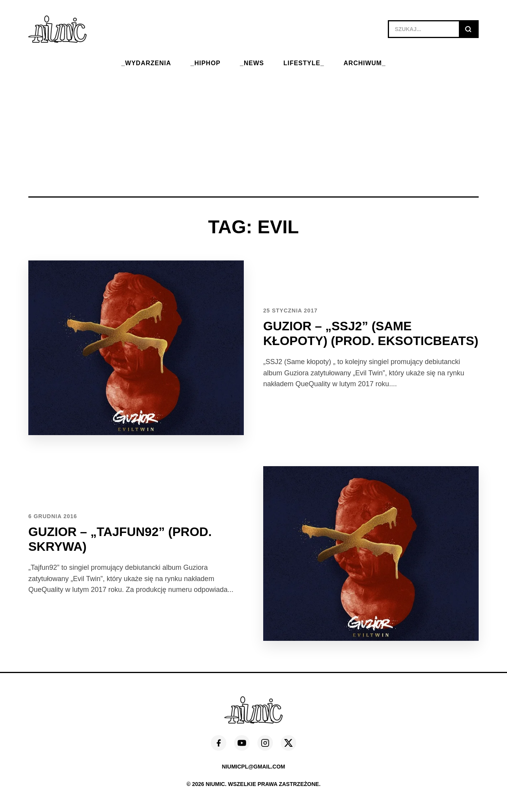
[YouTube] (242, 743)
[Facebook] (219, 743)
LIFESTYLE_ (304, 63)
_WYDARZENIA (146, 63)
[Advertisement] (253, 127)
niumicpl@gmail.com (254, 767)
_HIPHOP (206, 63)
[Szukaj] (468, 29)
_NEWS (252, 63)
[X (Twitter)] (288, 743)
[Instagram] (265, 743)
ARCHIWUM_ (365, 63)
